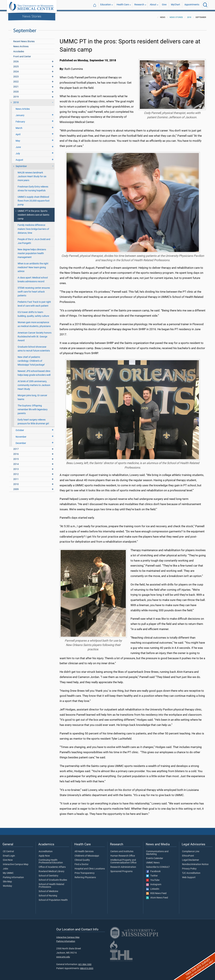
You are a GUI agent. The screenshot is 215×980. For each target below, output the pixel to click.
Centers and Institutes (122, 850)
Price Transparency (85, 871)
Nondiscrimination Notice (195, 862)
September (21, 164)
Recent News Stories (24, 39)
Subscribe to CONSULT (158, 865)
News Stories (32, 16)
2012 (16, 472)
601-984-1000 (85, 962)
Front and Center (22, 55)
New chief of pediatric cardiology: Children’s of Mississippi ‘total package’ (31, 359)
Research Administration (123, 865)
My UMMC (8, 871)
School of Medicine (48, 889)
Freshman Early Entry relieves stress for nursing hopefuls (33, 187)
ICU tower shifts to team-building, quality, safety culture (33, 312)
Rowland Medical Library (51, 869)
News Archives (21, 44)
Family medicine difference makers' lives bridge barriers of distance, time (33, 227)
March (19, 126)
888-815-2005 (87, 966)
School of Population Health (53, 898)
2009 (16, 487)
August (19, 158)
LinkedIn (153, 887)
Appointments (192, 5)
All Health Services (84, 850)
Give (164, 5)
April (18, 132)
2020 (16, 90)
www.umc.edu (63, 955)
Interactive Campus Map (16, 862)
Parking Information (13, 875)
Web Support (189, 875)
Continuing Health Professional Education (51, 859)
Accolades (19, 50)
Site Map (7, 880)
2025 (16, 65)
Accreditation (46, 850)
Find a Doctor (82, 862)
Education (106, 5)
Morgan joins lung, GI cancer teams (32, 395)
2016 (16, 452)
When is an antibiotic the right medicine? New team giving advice (33, 265)
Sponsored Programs (121, 869)
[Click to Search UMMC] (205, 5)
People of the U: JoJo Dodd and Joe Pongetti (34, 239)
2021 (16, 85)
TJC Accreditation (191, 871)
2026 (16, 60)
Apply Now (44, 854)
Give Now (8, 858)
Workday (7, 884)
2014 (16, 462)
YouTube (153, 878)
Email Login (9, 854)
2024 (16, 70)
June (18, 145)
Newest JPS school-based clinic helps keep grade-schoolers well (34, 371)
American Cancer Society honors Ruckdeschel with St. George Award (35, 335)
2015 (16, 457)
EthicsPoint (188, 854)
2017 (16, 447)
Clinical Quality (82, 858)
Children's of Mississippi (87, 854)
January (20, 113)
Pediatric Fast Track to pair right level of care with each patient (34, 302)
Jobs (5, 867)
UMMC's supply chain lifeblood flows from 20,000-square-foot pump (34, 199)
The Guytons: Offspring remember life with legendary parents (33, 407)
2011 (16, 477)
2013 (16, 467)
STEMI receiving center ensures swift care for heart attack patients (34, 290)
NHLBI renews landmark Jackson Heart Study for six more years (32, 174)
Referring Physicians (85, 875)
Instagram (154, 883)
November (21, 435)
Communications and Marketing (157, 851)
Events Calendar (155, 856)
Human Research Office (123, 854)
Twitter (152, 874)
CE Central (8, 850)
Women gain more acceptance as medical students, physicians (34, 322)
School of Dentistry (48, 874)
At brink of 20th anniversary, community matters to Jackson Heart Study (34, 383)
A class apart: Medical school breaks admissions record (33, 278)
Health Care (123, 5)
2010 (16, 482)
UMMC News (153, 861)
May (18, 139)
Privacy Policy (189, 867)
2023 (16, 75)
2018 (189, 15)
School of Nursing (48, 894)
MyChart (176, 5)
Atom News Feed (157, 896)
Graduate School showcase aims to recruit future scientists (34, 347)
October (20, 428)
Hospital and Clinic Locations (90, 867)
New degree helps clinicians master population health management (32, 251)
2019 (16, 95)
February (20, 120)
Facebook (153, 869)
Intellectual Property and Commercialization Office (123, 859)
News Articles (23, 107)
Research (139, 5)
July (18, 152)
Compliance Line (191, 850)
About (153, 5)
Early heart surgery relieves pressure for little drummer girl (33, 420)
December (21, 441)
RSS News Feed (156, 891)
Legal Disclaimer (191, 858)
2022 (16, 80)
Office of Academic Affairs (52, 865)
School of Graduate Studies (53, 878)
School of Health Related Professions (51, 884)
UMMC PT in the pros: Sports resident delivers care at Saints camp (33, 213)
